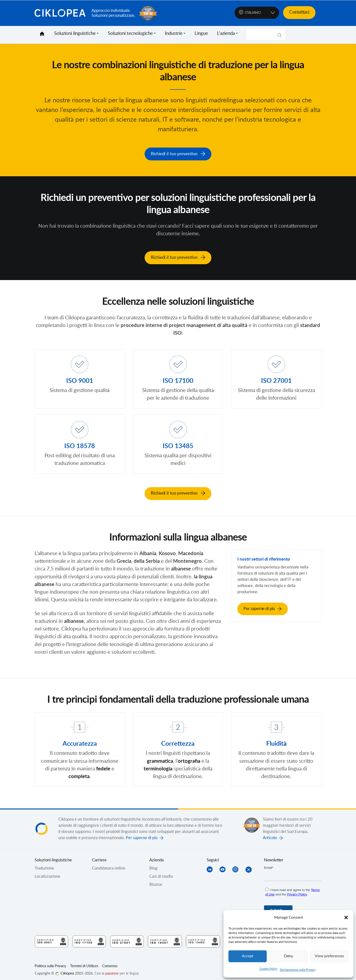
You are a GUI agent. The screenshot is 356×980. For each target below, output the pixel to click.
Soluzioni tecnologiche (130, 34)
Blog (153, 864)
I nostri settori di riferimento (269, 555)
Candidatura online (109, 864)
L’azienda (226, 34)
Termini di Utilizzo (84, 962)
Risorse (156, 880)
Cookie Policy (268, 969)
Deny (289, 956)
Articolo (270, 834)
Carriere (99, 856)
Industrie (174, 34)
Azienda (156, 856)
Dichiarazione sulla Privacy (298, 970)
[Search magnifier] (280, 37)
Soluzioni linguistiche (75, 34)
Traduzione (44, 864)
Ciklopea (61, 13)
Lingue (201, 34)
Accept (248, 956)
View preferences (329, 956)
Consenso (110, 962)
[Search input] (263, 34)
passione (112, 969)
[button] (346, 917)
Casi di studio (161, 872)
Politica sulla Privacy (50, 962)
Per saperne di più (142, 834)
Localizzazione (47, 872)
